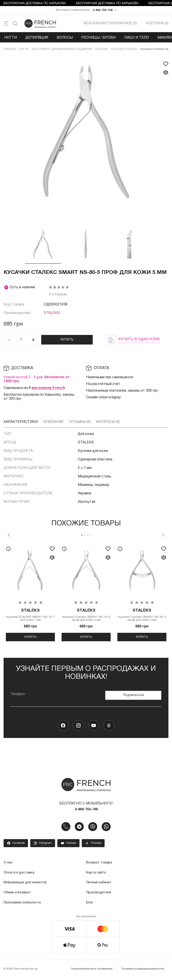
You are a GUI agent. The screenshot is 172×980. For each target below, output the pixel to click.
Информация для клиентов (26, 885)
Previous (9, 536)
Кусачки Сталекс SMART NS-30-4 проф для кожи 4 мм (142, 617)
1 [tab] (82, 537)
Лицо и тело (137, 39)
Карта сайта (97, 876)
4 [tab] (90, 537)
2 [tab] (85, 537)
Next (163, 536)
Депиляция (37, 39)
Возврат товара (100, 866)
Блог (90, 905)
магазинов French (48, 389)
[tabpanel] (30, 594)
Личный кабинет (99, 885)
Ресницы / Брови (98, 39)
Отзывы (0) (80, 423)
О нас (8, 866)
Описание (53, 423)
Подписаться (133, 697)
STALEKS (52, 315)
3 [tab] (87, 537)
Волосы (65, 39)
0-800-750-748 (103, 11)
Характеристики (21, 423)
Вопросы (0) (108, 423)
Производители (99, 895)
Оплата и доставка (20, 876)
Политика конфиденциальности (143, 971)
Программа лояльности (23, 905)
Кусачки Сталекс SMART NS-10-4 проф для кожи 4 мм (86, 617)
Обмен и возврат (18, 895)
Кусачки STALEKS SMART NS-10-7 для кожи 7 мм (30, 617)
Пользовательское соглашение (93, 971)
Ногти (11, 39)
